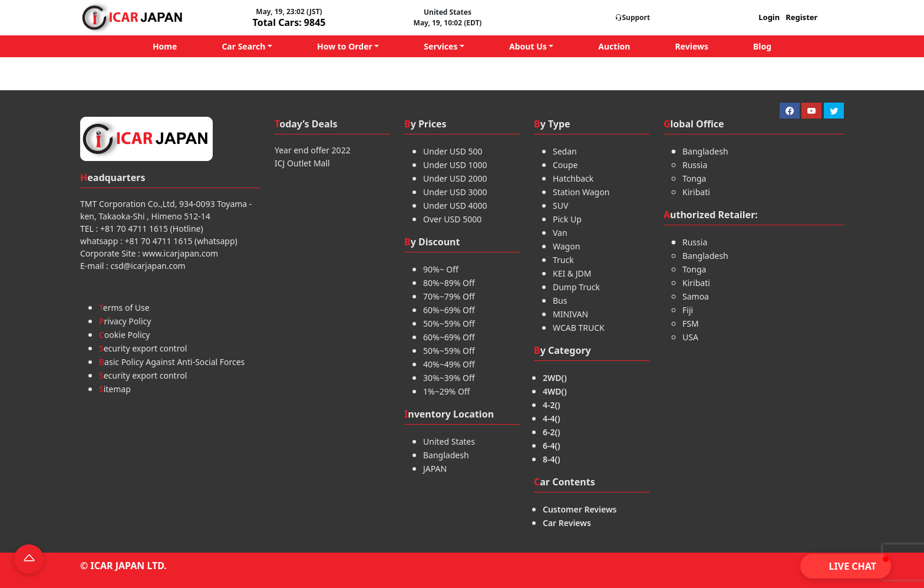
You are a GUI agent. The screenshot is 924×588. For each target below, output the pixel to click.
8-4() (552, 459)
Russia (695, 165)
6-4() (552, 446)
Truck (563, 260)
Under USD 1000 (455, 165)
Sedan (565, 151)
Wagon (566, 246)
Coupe (565, 165)
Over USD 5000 (452, 219)
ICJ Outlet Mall (302, 163)
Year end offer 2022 (313, 150)
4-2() (552, 405)
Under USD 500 (453, 151)
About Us (528, 46)
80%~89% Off (449, 283)
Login (769, 17)
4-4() (552, 418)
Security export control (143, 348)
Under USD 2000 (455, 178)
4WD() (555, 391)
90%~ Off (441, 269)
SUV (560, 206)
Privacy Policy (125, 321)
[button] (846, 566)
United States (449, 441)
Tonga (694, 178)
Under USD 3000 (455, 192)
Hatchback (573, 178)
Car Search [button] (243, 46)
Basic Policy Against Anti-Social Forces (172, 362)
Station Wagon (581, 192)
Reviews (692, 46)
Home (165, 46)
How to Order (345, 46)
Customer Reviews (580, 509)
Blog (762, 46)
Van (560, 233)
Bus (560, 300)
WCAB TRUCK (579, 328)
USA (690, 337)
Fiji (688, 310)
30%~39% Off (449, 378)
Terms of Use (124, 308)
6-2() (552, 432)
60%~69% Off (449, 310)
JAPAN (435, 469)
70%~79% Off (449, 296)
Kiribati (696, 192)
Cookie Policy (124, 335)
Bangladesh (446, 455)
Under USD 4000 (455, 206)
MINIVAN (570, 314)
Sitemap (115, 389)
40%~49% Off (449, 364)
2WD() (555, 378)
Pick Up (567, 219)
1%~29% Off (447, 391)
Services (440, 46)
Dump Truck (576, 287)
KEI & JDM (572, 273)
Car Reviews (567, 523)
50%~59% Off (449, 323)
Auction (614, 46)
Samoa (696, 296)
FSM (691, 323)
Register (801, 17)
